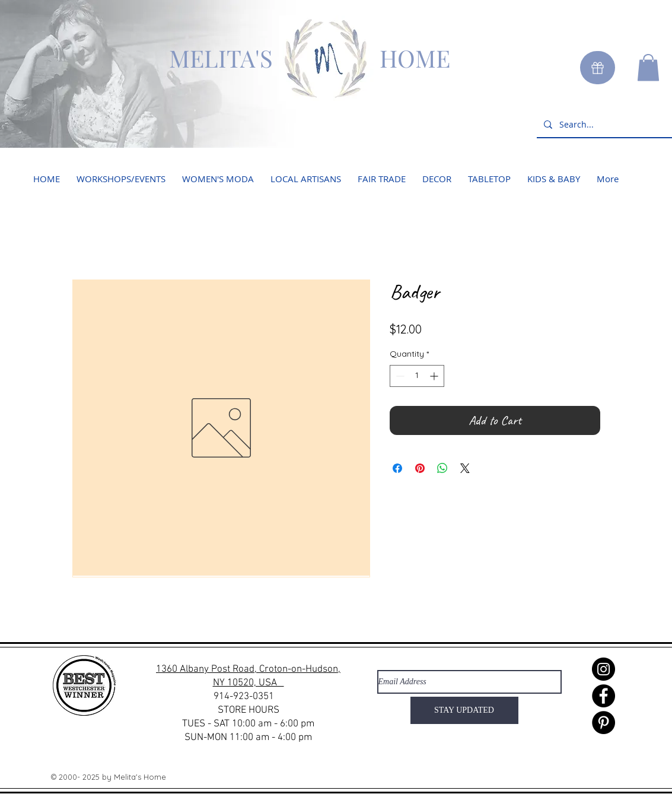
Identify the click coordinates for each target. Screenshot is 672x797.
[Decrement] (399, 376)
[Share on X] (465, 468)
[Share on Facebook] (397, 468)
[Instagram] (603, 669)
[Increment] (435, 376)
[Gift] (598, 68)
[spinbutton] (417, 376)
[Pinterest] (603, 723)
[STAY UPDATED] (464, 710)
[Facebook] (603, 696)
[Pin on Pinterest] (420, 468)
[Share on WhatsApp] (442, 468)
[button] (648, 67)
